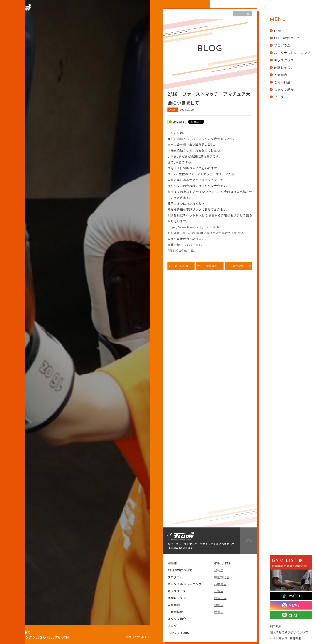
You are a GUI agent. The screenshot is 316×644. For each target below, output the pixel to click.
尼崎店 (219, 570)
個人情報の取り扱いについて (289, 632)
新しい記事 (181, 266)
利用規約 (276, 626)
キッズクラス (177, 591)
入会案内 (174, 605)
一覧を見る (210, 266)
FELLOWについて (180, 570)
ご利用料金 (175, 612)
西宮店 (219, 612)
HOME (172, 563)
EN (247, 14)
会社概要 (295, 638)
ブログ (172, 110)
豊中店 (219, 605)
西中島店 (220, 584)
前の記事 (239, 266)
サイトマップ (279, 638)
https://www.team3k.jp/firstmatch (193, 227)
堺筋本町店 (222, 577)
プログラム (175, 577)
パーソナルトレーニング (184, 584)
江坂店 (219, 591)
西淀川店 (220, 598)
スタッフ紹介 (177, 619)
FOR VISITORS (178, 633)
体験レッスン (177, 598)
